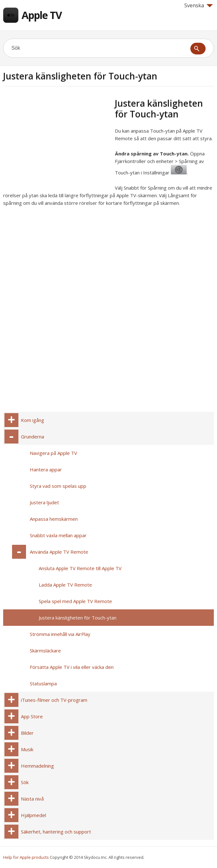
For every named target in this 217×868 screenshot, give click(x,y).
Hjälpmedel (33, 815)
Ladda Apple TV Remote (65, 585)
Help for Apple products (26, 857)
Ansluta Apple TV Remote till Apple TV (80, 568)
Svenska (199, 5)
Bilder (27, 733)
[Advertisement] (56, 142)
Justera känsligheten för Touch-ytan (78, 618)
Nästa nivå (32, 799)
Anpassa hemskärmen (54, 519)
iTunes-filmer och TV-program (54, 700)
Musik (27, 749)
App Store (32, 716)
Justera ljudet (44, 502)
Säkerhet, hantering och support (56, 832)
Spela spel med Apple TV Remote (75, 601)
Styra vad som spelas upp (58, 486)
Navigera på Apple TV (53, 453)
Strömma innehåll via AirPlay (60, 634)
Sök (25, 782)
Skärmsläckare (45, 651)
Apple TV (42, 15)
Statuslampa (43, 683)
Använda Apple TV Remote (59, 552)
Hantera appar (46, 469)
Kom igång (33, 420)
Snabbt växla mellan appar (58, 535)
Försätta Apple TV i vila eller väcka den (72, 667)
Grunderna (33, 437)
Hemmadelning (37, 766)
